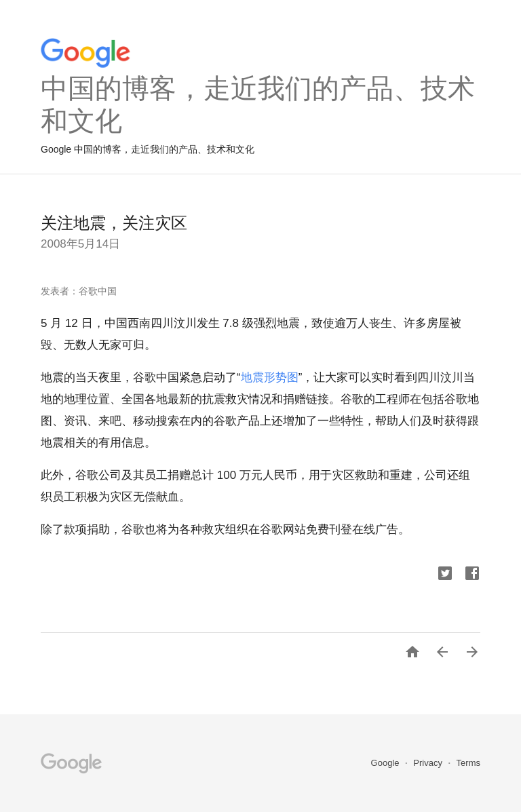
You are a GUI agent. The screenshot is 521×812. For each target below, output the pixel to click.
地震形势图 (270, 378)
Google (387, 763)
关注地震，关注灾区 (114, 223)
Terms (468, 763)
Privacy (429, 763)
